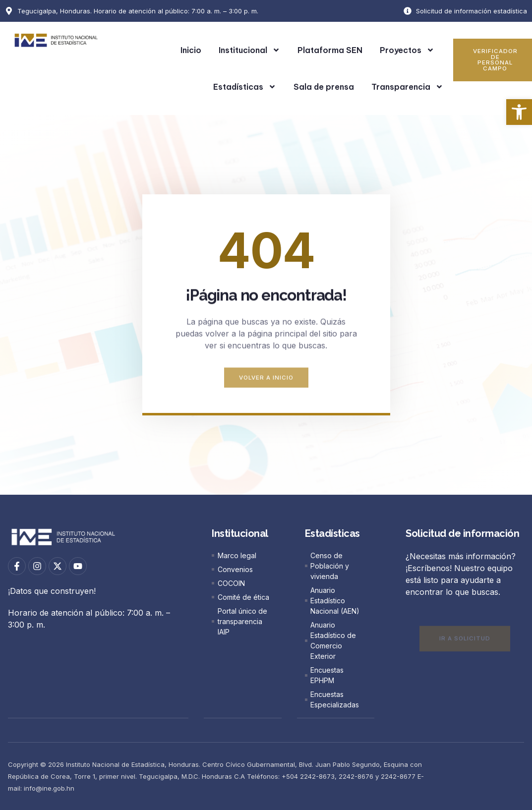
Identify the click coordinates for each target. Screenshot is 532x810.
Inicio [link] (191, 50)
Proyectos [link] (407, 50)
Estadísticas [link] (245, 87)
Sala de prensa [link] (324, 87)
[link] (519, 112)
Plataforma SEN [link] (330, 50)
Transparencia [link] (407, 87)
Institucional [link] (249, 50)
